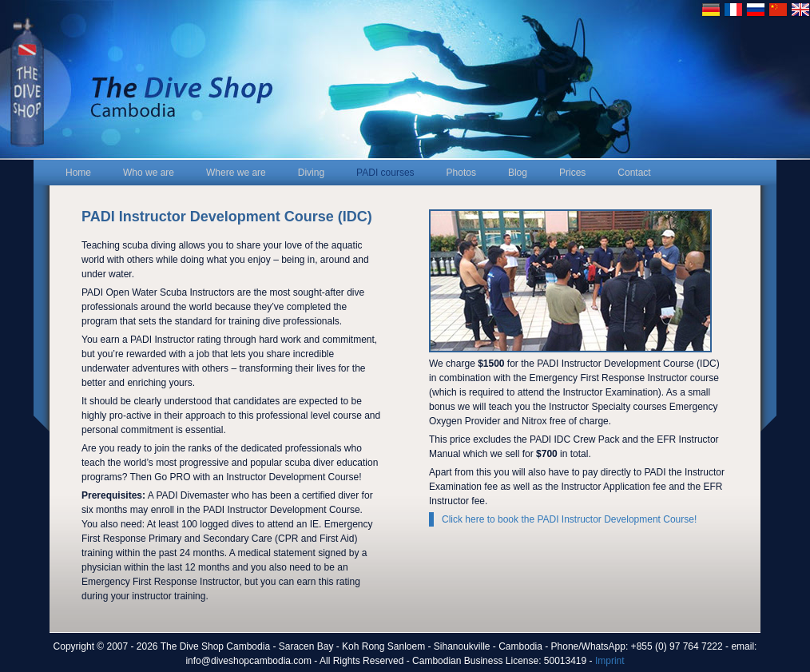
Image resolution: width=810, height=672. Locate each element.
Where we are (236, 173)
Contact (634, 173)
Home (78, 173)
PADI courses (385, 173)
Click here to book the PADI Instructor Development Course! (569, 519)
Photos (461, 173)
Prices (572, 173)
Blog (518, 173)
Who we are (149, 173)
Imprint (610, 661)
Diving (311, 173)
